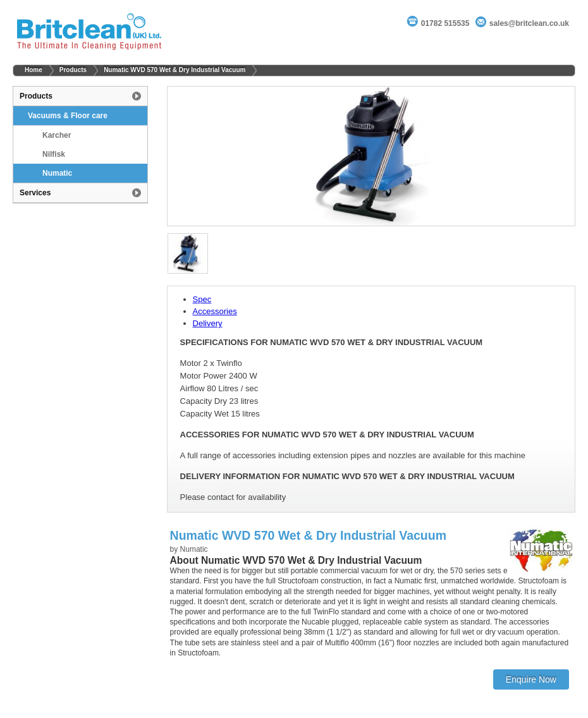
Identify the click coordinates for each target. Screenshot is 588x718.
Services (35, 193)
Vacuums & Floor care (68, 116)
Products (73, 70)
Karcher (57, 135)
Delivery (208, 323)
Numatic (57, 173)
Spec (202, 299)
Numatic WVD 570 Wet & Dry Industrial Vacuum (175, 70)
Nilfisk (54, 154)
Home (34, 70)
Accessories (215, 311)
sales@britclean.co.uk (529, 23)
